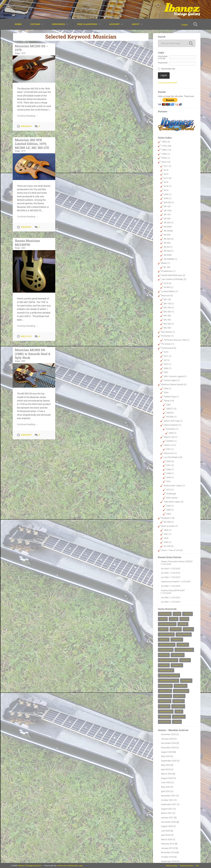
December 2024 (168, 743)
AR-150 (167, 215)
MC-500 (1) (169, 324)
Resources (59, 24)
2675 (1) (168, 364)
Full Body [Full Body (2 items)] (177, 640)
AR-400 (167, 243)
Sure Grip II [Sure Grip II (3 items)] (178, 707)
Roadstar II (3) (168, 518)
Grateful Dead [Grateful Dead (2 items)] (166, 650)
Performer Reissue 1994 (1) (177, 340)
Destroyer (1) (172, 429)
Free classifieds (87, 24)
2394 (166, 393)
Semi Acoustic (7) (170, 526)
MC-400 (167, 320)
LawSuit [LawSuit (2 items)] (185, 660)
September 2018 (169, 861)
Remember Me (168, 69)
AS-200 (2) (169, 546)
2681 (166, 372)
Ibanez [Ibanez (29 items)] (164, 655)
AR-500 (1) (169, 251)
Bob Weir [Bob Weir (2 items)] (176, 629)
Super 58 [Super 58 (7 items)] (179, 696)
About (136, 24)
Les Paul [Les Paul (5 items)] (164, 665)
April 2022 (166, 792)
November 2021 (168, 796)
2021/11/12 (26, 335)
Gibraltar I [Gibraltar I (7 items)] (183, 645)
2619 (166, 190)
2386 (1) (170, 470)
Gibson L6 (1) (170, 445)
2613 (166, 174)
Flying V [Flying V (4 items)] (164, 640)
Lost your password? (168, 83)
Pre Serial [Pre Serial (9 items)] (186, 681)
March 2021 (167, 813)
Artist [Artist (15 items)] (163, 629)
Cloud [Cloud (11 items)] (188, 629)
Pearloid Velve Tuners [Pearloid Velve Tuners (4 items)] (169, 681)
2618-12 (167, 186)
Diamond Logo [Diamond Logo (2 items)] (166, 635)
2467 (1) (168, 534)
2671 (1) (168, 356)
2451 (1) (170, 449)
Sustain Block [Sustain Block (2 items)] (166, 712)
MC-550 (167, 328)
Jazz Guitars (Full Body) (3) (174, 280)
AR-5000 (168, 255)
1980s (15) (166, 150)
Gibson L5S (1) (171, 437)
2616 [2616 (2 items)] (174, 619)
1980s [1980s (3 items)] (188, 614)
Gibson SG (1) (170, 453)
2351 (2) (170, 465)
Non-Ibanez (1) (168, 332)
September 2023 (169, 761)
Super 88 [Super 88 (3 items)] (164, 707)
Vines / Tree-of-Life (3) (172, 550)
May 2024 (166, 756)
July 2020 (166, 831)
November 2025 (168, 735)
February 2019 (168, 844)
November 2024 (168, 748)
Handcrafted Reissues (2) (173, 275)
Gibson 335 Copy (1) (173, 421)
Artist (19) (166, 162)
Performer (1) (167, 336)
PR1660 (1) (171, 417)
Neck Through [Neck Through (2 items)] (166, 670)
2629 (166, 538)
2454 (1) (168, 530)
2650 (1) (170, 478)
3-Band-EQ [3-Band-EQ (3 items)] (165, 614)
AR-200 (167, 219)
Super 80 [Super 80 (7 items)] (179, 701)
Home (18, 24)
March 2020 (167, 840)
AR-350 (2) (169, 239)
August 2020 (167, 826)
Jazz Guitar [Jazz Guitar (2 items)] (178, 655)
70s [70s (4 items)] (177, 614)
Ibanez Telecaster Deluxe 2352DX (177, 562)
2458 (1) (170, 474)
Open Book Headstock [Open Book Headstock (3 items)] (169, 676)
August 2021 (167, 809)
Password (163, 63)
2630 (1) (168, 195)
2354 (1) (168, 389)
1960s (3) (166, 142)
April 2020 (166, 835)
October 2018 (167, 857)
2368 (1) (170, 510)
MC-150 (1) (169, 304)
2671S (167, 360)
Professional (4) (169, 348)
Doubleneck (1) (168, 271)
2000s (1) (166, 158)
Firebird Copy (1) (171, 397)
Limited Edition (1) (170, 292)
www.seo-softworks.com (70, 865)
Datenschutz (187, 865)
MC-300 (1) (169, 312)
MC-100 (167, 300)
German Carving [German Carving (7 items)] (167, 645)
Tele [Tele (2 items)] (179, 712)
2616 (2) (168, 283)
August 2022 (167, 778)
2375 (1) (170, 490)
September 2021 (169, 805)
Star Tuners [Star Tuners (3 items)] (165, 696)
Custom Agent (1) (172, 381)
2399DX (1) (171, 441)
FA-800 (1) (168, 288)
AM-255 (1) (169, 203)
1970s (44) (166, 146)
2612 (166, 170)
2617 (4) (168, 178)
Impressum (171, 865)
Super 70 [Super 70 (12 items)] (165, 701)
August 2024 (167, 752)
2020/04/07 (26, 433)
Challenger (171, 494)
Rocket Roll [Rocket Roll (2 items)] (181, 686)
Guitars (35, 24)
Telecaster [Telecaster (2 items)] (165, 717)
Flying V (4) (169, 401)
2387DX (170, 413)
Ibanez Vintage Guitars (30, 865)
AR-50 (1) (168, 247)
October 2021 (167, 800)
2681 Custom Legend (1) (175, 377)
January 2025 (167, 739)
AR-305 (167, 235)
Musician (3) (167, 296)
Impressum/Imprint (170, 582)
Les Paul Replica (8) (173, 457)
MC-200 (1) (169, 308)
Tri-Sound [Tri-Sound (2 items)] (165, 722)
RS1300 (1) (169, 522)
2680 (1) (168, 368)
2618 (166, 182)
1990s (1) (166, 154)
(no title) (165, 573)
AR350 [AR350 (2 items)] (183, 624)
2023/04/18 (26, 126)
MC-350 (167, 316)
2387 (168, 405)
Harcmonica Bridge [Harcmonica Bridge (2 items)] (184, 650)
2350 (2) (170, 462)
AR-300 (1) (169, 223)
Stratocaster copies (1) (174, 486)
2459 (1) (173, 433)
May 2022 (166, 787)
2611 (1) (168, 166)
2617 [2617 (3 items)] (184, 619)
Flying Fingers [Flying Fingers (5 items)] (184, 635)
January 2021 (167, 818)
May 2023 (166, 765)
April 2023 (166, 770)
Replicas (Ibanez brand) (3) (174, 385)
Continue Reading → (27, 116)
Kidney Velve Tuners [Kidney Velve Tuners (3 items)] (168, 660)
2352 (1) (170, 506)
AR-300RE (168, 231)
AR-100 (167, 207)
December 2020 (168, 822)
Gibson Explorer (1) (173, 425)
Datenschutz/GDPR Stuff (173, 591)
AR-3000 (168, 227)
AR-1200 (168, 211)
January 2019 (167, 848)
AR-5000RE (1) (170, 259)
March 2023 (167, 774)
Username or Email (163, 58)
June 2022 (166, 783)
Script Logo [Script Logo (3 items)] (165, 691)
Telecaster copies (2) (174, 502)
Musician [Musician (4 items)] (177, 665)
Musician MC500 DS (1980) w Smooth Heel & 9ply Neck (34, 354)
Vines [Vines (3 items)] (177, 722)
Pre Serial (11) (168, 344)
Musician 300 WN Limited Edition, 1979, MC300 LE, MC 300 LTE (34, 145)
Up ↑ (198, 865)
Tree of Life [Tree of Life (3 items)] (179, 717)
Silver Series (172, 498)
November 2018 (168, 853)
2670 (166, 352)
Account (114, 24)
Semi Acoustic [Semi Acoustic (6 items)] (181, 691)
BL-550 (167, 267)
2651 (168, 482)
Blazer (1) (166, 263)
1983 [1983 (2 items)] (163, 619)
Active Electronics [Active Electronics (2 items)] (167, 624)
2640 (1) (168, 199)
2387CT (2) (171, 409)
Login (184, 25)
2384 (168, 514)
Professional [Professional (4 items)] (165, 686)
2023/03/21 (26, 227)
